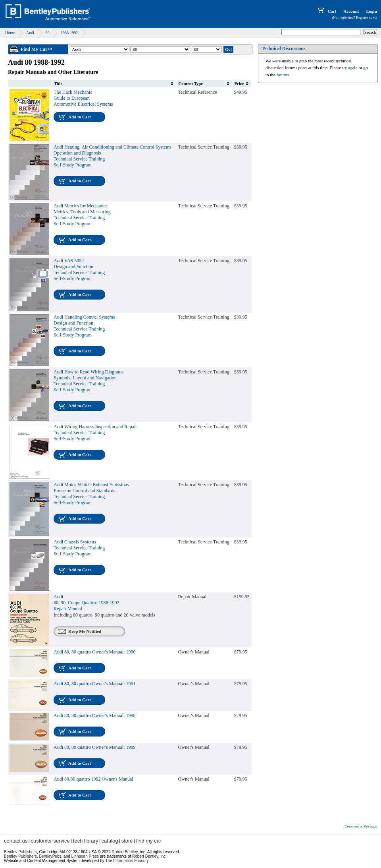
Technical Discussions (284, 48)
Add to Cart (80, 117)
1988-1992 (69, 33)
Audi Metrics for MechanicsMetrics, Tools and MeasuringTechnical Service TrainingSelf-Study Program (82, 215)
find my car (149, 841)
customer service (50, 841)
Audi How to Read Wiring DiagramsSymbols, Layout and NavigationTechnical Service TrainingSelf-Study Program (89, 381)
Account (351, 11)
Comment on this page (361, 826)
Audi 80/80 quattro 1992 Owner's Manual (93, 779)
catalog (110, 841)
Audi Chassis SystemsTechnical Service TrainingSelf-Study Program (79, 548)
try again (350, 68)
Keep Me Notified (85, 631)
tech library (86, 841)
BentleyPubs (50, 856)
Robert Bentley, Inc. (149, 856)
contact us (16, 841)
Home (10, 33)
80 (47, 33)
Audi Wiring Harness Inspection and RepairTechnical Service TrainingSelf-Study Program (95, 433)
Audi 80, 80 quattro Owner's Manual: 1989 (94, 747)
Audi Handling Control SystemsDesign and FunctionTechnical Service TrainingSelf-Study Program (84, 326)
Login (371, 11)
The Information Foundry (127, 861)
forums (283, 75)
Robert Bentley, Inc (128, 852)
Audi (30, 33)
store (127, 841)
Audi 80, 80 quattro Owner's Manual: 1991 (94, 684)
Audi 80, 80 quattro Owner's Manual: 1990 (94, 652)
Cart (326, 11)
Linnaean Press (85, 856)
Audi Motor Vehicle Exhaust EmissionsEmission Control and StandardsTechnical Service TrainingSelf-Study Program (91, 494)
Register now (366, 17)
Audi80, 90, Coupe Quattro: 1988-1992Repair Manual (86, 603)
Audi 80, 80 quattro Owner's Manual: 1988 (94, 715)
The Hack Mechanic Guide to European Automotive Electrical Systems (83, 98)
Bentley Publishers (20, 852)
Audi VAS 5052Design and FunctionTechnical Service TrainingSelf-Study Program (79, 270)
